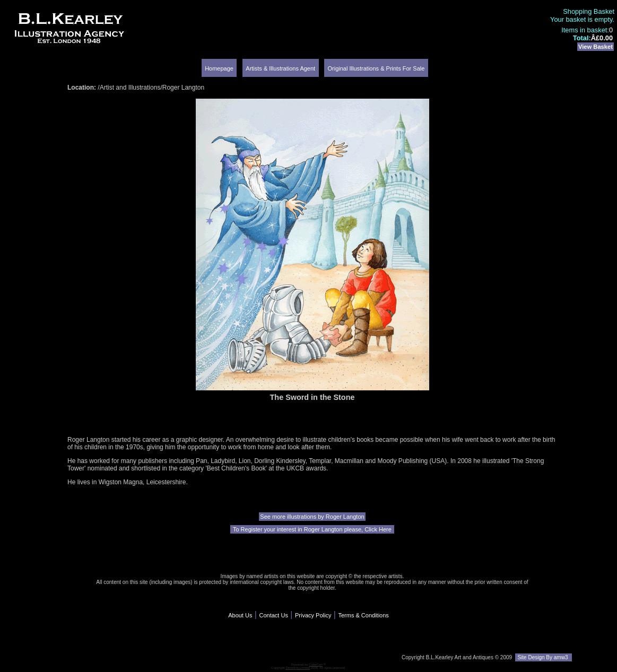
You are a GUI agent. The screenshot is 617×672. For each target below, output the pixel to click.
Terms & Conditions (363, 615)
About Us (240, 615)
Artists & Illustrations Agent (280, 68)
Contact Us (273, 615)
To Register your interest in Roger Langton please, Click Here (312, 529)
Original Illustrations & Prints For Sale (376, 68)
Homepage (219, 68)
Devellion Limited (298, 668)
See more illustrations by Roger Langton (312, 517)
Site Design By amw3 (544, 657)
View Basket (596, 47)
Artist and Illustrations (130, 88)
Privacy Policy (313, 615)
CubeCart (316, 665)
